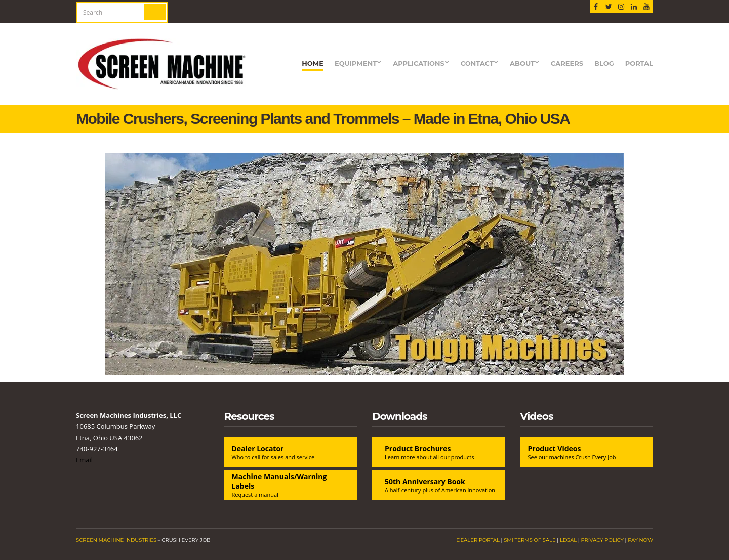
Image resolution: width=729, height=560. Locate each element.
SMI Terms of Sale (530, 540)
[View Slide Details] (364, 264)
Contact (477, 63)
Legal (568, 540)
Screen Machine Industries (116, 540)
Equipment (356, 63)
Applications (419, 63)
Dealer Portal (478, 540)
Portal (639, 63)
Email (84, 460)
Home (313, 63)
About (522, 63)
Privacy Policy (602, 540)
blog (604, 63)
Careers (567, 63)
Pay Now (640, 540)
